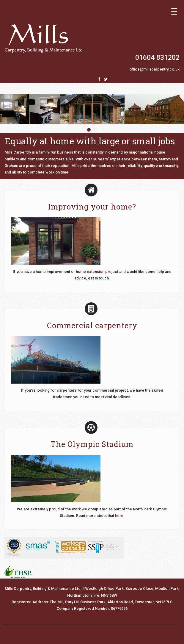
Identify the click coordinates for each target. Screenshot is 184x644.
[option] (92, 109)
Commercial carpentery (92, 325)
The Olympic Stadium (92, 444)
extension (96, 272)
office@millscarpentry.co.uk (154, 69)
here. (120, 516)
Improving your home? (92, 207)
